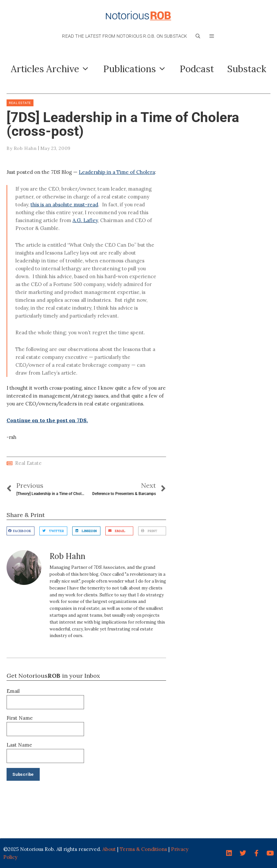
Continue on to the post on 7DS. (47, 420)
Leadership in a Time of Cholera (117, 172)
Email (13, 691)
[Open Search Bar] (198, 36)
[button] (212, 36)
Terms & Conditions (143, 849)
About (109, 849)
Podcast (197, 69)
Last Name (19, 745)
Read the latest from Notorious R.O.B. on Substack (125, 36)
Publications (138, 69)
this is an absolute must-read (64, 205)
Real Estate (20, 103)
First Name (20, 718)
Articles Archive (53, 69)
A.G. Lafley (85, 220)
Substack (247, 69)
